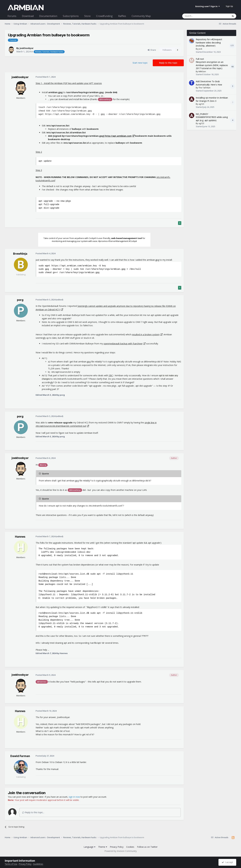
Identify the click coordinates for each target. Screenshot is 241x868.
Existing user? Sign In (208, 6)
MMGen (202, 71)
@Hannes (42, 682)
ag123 (201, 104)
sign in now (74, 797)
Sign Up (229, 6)
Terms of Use (11, 864)
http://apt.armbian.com (118, 136)
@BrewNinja (105, 99)
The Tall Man (205, 88)
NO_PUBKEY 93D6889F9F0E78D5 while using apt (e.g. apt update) (212, 117)
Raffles (122, 16)
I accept (227, 862)
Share (152, 50)
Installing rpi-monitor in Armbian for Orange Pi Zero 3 (212, 99)
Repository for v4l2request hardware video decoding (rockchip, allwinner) (209, 42)
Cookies (130, 847)
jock (200, 49)
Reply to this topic (168, 63)
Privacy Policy (117, 847)
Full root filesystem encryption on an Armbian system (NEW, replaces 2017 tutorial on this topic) (212, 64)
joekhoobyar (27, 48)
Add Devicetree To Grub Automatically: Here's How (209, 83)
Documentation (48, 16)
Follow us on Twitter (147, 847)
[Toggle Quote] (40, 474)
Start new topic (140, 63)
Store (87, 16)
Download (28, 16)
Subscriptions (71, 16)
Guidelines (38, 864)
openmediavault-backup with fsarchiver (123, 344)
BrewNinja (20, 254)
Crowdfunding (104, 16)
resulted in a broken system (146, 334)
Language (89, 847)
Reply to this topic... (33, 812)
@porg (43, 465)
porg (20, 300)
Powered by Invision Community (121, 851)
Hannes (20, 537)
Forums (12, 16)
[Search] (198, 16)
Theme (103, 847)
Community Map (141, 16)
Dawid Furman (20, 756)
